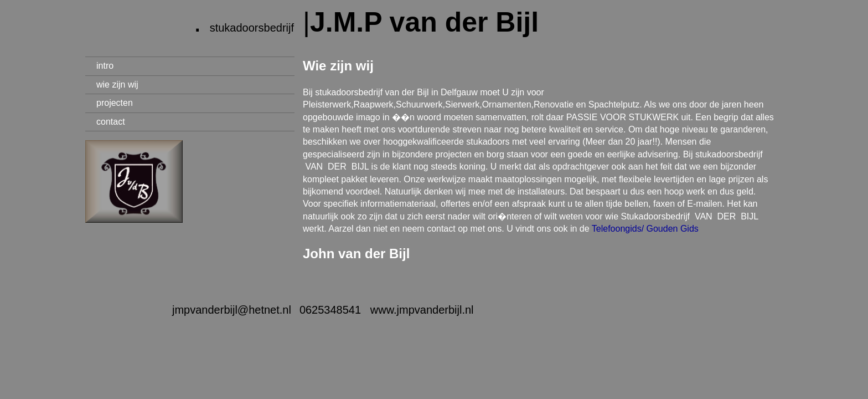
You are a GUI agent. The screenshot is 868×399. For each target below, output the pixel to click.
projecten (115, 103)
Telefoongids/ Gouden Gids (645, 229)
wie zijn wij (117, 85)
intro (105, 66)
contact (111, 122)
